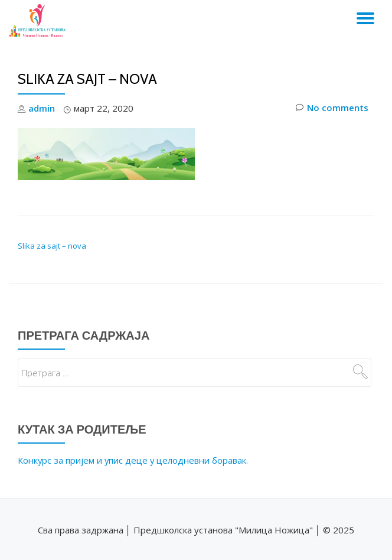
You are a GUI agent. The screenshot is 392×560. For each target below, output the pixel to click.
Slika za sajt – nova (52, 245)
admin (42, 108)
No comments (332, 108)
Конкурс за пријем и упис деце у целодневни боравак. (134, 459)
